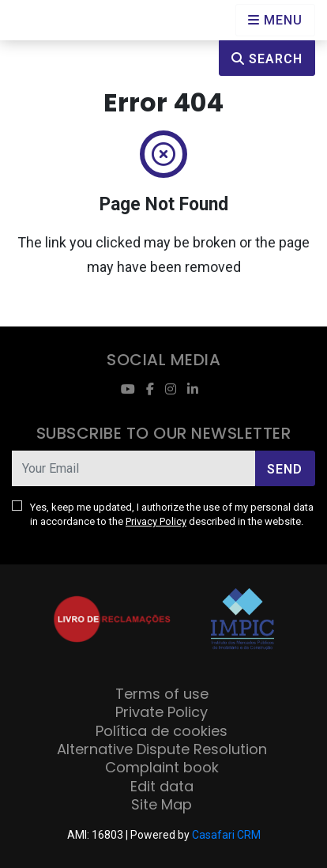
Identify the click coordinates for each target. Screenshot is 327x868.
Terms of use (162, 694)
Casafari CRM (226, 835)
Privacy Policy (156, 521)
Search (267, 59)
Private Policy (162, 712)
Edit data (162, 786)
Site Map (162, 804)
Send (285, 469)
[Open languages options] (275, 20)
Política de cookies (162, 731)
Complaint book (162, 767)
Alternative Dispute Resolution (162, 749)
